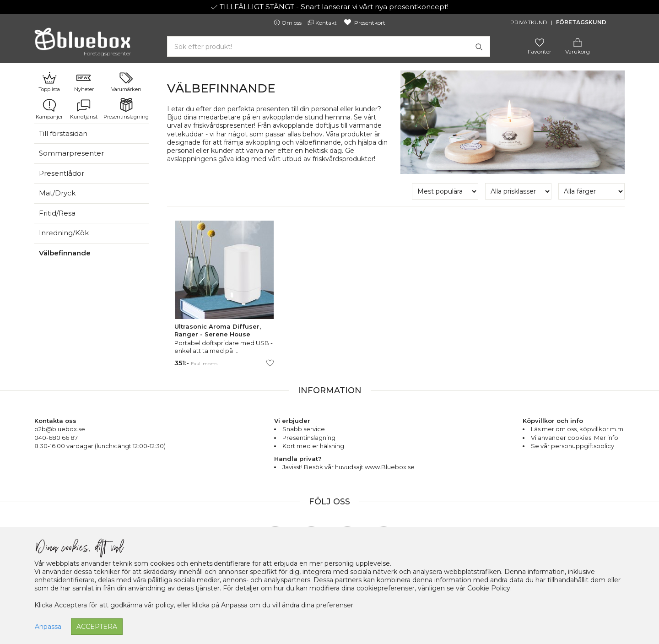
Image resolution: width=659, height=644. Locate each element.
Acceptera (97, 627)
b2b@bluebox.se (60, 429)
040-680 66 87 (56, 438)
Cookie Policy (489, 588)
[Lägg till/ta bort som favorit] (270, 363)
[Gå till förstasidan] (82, 42)
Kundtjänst (84, 109)
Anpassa (48, 627)
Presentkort (364, 23)
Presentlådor (62, 173)
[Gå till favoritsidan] (540, 42)
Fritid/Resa (57, 213)
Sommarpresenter (71, 153)
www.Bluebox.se (390, 467)
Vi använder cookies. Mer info (575, 438)
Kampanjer (49, 109)
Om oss (288, 23)
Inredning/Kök (64, 233)
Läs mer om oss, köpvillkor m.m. (578, 429)
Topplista (49, 81)
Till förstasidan (63, 133)
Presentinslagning (126, 109)
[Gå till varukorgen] (578, 42)
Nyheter (84, 81)
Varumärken (126, 81)
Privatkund (529, 22)
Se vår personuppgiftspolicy (573, 446)
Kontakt (323, 23)
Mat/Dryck (57, 193)
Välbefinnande (65, 253)
